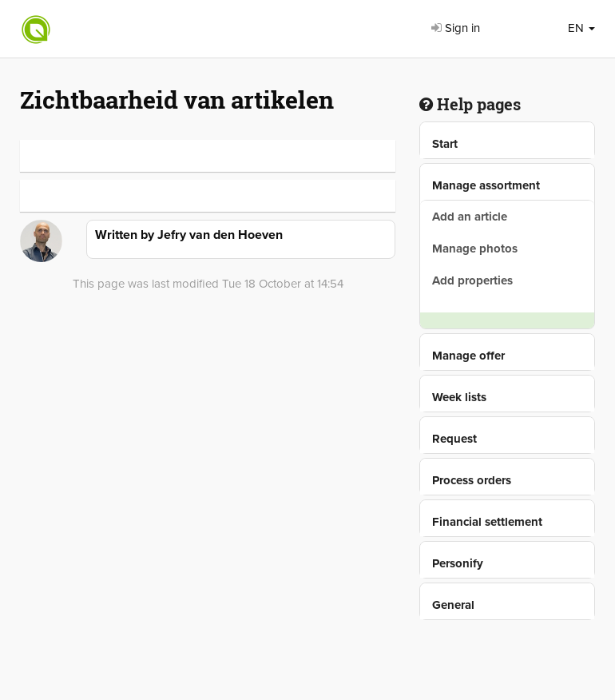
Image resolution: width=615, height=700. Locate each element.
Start (445, 144)
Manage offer (468, 356)
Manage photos (475, 249)
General (453, 605)
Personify (458, 563)
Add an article (470, 217)
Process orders (472, 480)
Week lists (459, 397)
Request (454, 439)
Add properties (472, 280)
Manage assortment (486, 185)
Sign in (456, 28)
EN (581, 28)
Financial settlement (487, 522)
